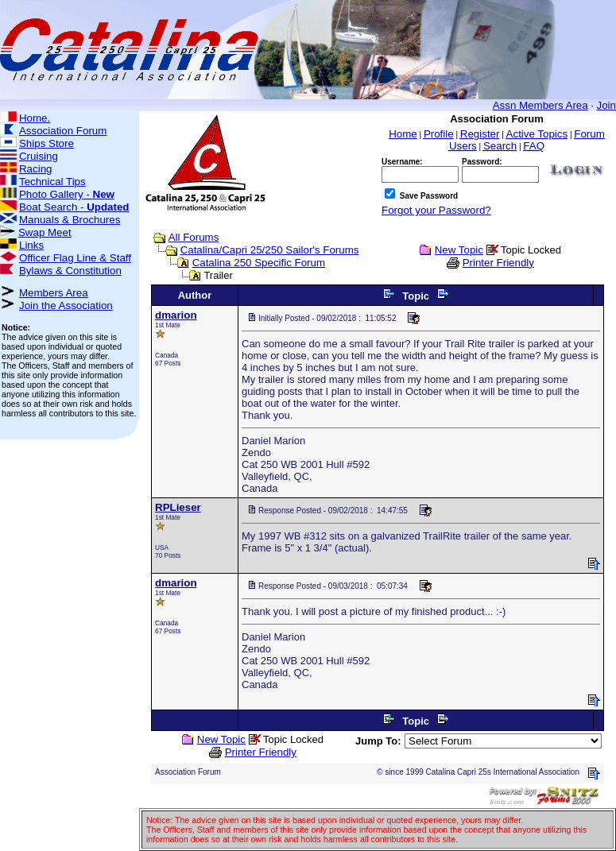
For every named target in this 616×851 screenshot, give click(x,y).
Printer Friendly (498, 263)
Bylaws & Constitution (70, 271)
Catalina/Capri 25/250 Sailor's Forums (270, 250)
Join (606, 105)
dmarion (176, 315)
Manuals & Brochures (70, 220)
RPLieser (178, 507)
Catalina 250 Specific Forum (259, 263)
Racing (36, 169)
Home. (35, 118)
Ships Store (46, 143)
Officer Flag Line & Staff (75, 258)
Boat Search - (74, 207)
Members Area (54, 293)
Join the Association (66, 306)
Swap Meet (45, 232)
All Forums (194, 237)
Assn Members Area (540, 105)
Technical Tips (52, 182)
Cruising (39, 156)
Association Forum (63, 131)
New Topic (459, 250)
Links (31, 245)
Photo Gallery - (67, 194)
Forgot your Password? (436, 210)
